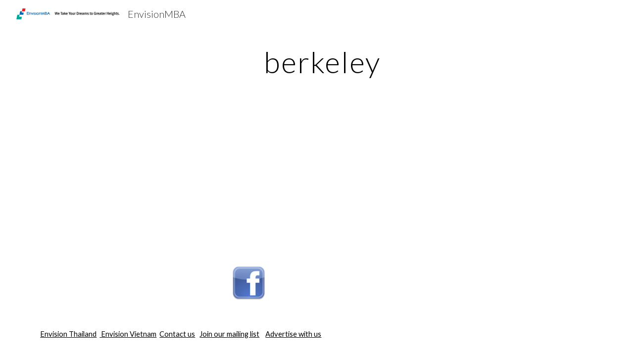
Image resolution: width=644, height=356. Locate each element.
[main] (322, 62)
